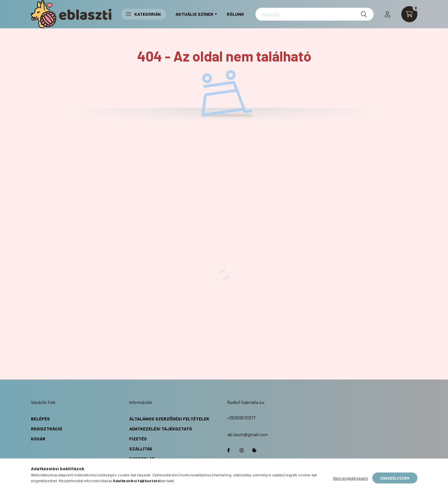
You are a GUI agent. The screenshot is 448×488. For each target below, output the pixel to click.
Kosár (38, 439)
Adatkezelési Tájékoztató (161, 429)
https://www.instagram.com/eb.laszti (242, 450)
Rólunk (235, 14)
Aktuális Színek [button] (195, 14)
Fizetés (138, 439)
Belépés (40, 419)
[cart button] (409, 14)
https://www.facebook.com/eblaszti (229, 450)
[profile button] (387, 14)
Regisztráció (47, 429)
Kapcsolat (142, 459)
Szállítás (141, 449)
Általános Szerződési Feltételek (169, 419)
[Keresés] (314, 14)
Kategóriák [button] (143, 14)
